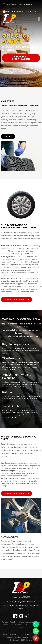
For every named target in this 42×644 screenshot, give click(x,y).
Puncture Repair (9, 622)
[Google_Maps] (36, 638)
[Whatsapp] (36, 631)
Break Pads (16, 625)
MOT (27, 625)
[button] (39, 19)
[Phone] (36, 624)
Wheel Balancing (26, 622)
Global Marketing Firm (26, 637)
